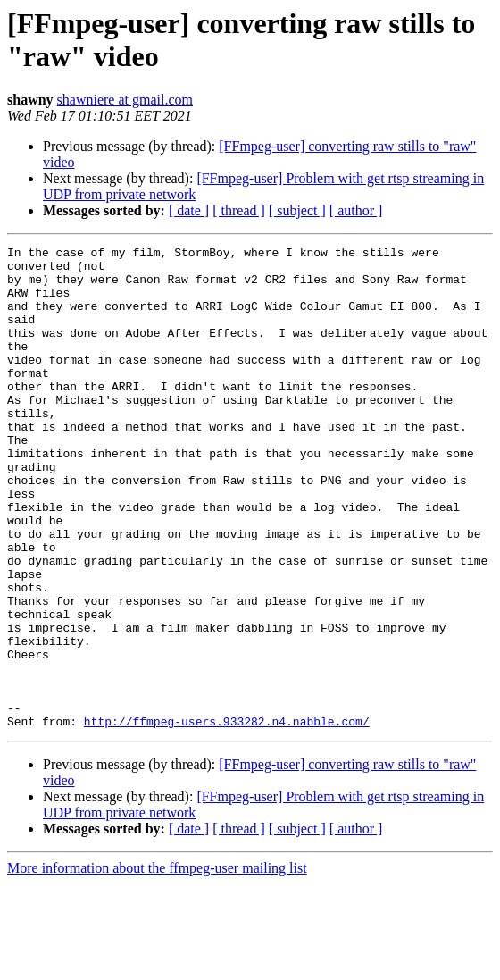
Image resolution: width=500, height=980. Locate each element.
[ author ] (356, 210)
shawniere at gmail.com (125, 100)
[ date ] (189, 210)
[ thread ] (239, 210)
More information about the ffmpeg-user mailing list (157, 964)
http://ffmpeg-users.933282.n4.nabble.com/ (227, 817)
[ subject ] (297, 210)
